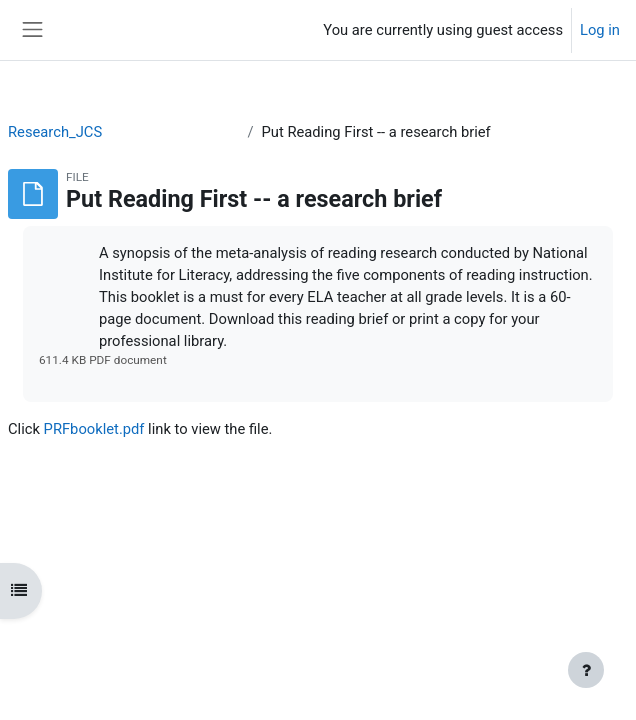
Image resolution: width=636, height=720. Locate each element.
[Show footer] (586, 670)
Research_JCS (55, 132)
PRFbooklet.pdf (94, 429)
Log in (600, 30)
